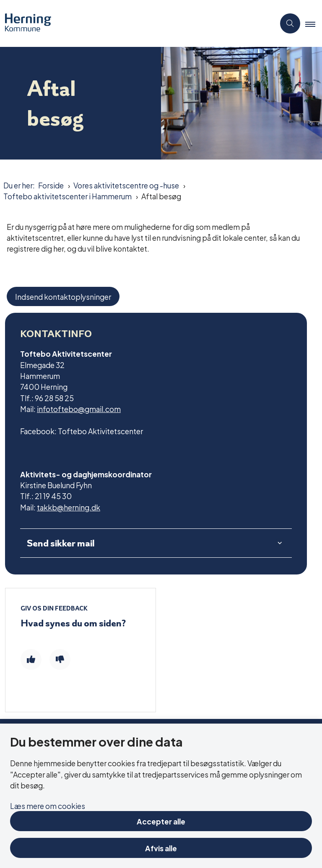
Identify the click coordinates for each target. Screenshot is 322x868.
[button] (314, 24)
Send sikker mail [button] (61, 543)
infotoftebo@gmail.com (79, 408)
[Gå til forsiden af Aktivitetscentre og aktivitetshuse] (134, 23)
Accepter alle (161, 821)
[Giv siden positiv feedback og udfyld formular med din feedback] (31, 659)
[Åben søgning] (290, 23)
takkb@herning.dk (69, 507)
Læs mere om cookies (48, 805)
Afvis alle (161, 848)
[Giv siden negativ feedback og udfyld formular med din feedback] (60, 659)
